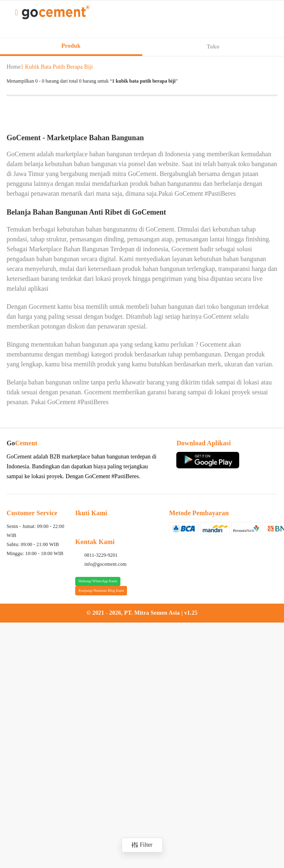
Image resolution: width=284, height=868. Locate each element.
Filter (142, 845)
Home (14, 67)
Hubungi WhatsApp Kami (98, 581)
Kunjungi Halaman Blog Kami (101, 590)
